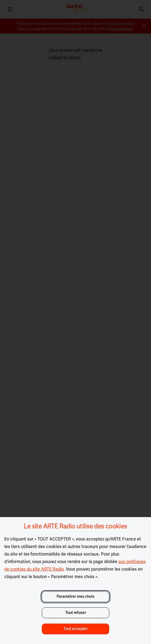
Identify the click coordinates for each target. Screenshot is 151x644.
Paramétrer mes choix (75, 597)
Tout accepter (76, 629)
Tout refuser (76, 613)
